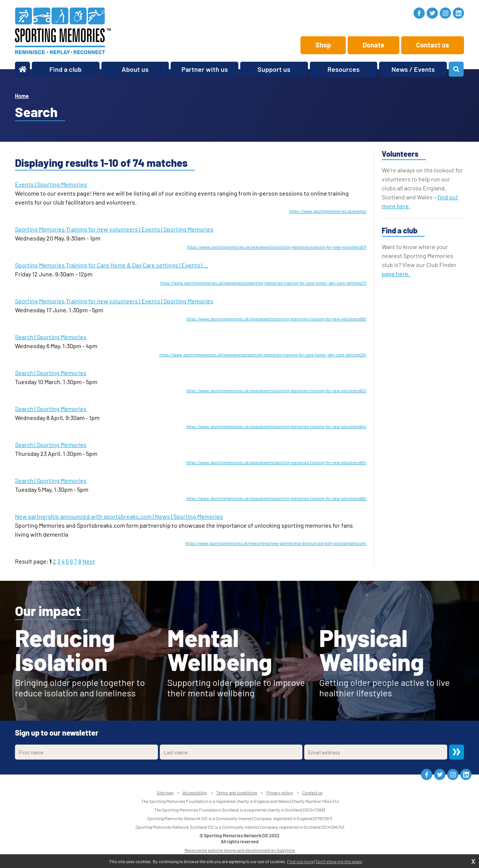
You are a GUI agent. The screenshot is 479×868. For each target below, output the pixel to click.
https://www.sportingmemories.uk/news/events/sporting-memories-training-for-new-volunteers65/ (276, 462)
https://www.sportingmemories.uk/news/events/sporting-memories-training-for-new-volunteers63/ (276, 391)
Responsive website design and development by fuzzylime (240, 850)
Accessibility (195, 792)
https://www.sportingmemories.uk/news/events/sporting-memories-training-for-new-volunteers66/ (276, 498)
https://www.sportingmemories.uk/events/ (328, 211)
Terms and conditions (237, 792)
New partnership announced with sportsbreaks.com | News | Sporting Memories (119, 516)
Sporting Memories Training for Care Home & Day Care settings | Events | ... (112, 265)
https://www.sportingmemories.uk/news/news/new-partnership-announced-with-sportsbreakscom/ (276, 543)
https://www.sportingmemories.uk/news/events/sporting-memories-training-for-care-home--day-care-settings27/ (263, 283)
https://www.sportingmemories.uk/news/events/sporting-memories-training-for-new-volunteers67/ (277, 247)
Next (89, 561)
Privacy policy (280, 792)
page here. (396, 274)
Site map (165, 792)
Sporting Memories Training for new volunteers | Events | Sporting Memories (114, 229)
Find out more (300, 861)
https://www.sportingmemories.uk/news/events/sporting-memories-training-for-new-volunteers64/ (276, 427)
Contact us (433, 45)
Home (22, 96)
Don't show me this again (339, 861)
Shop (323, 45)
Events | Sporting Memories (51, 184)
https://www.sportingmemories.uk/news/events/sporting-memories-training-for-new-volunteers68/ (276, 319)
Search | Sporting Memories (51, 337)
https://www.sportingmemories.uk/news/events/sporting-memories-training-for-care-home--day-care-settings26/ (263, 355)
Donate (373, 45)
